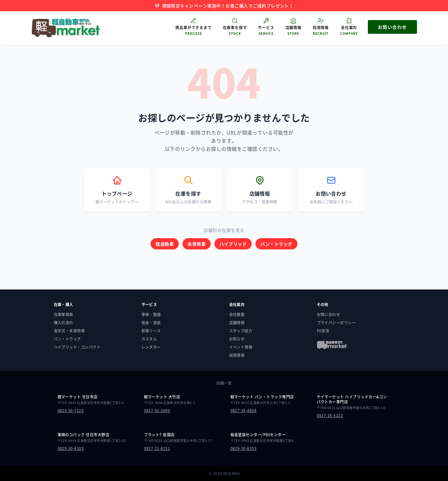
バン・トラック (276, 244)
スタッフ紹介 (241, 331)
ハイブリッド (233, 244)
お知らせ (237, 339)
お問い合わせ (329, 315)
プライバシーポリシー (336, 323)
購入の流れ (64, 323)
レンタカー (151, 347)
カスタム (149, 339)
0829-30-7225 (71, 411)
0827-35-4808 (244, 411)
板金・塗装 (151, 323)
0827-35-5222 (330, 416)
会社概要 (237, 315)
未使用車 (197, 244)
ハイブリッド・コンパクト (77, 347)
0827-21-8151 (157, 448)
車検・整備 (151, 315)
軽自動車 (165, 244)
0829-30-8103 (71, 448)
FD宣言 (323, 331)
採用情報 (237, 355)
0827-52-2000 (157, 411)
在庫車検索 (64, 315)
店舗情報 (237, 323)
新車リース (151, 331)
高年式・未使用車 (70, 331)
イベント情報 (241, 347)
